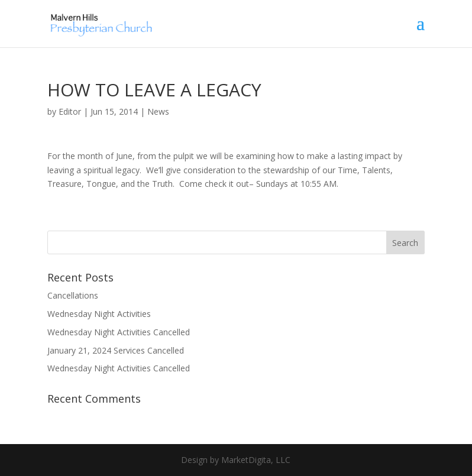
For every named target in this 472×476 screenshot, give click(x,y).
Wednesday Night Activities (99, 314)
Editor (70, 111)
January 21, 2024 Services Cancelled (116, 350)
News (158, 111)
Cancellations (73, 295)
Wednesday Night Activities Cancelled (119, 332)
